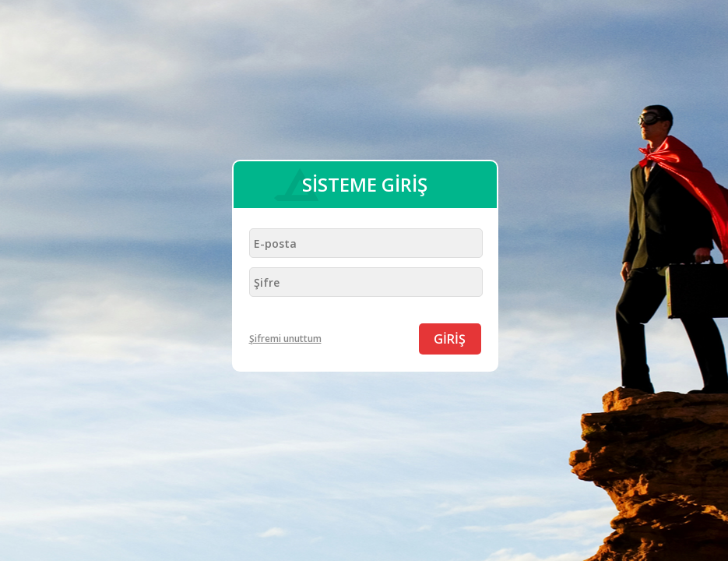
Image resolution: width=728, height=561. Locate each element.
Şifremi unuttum (285, 339)
